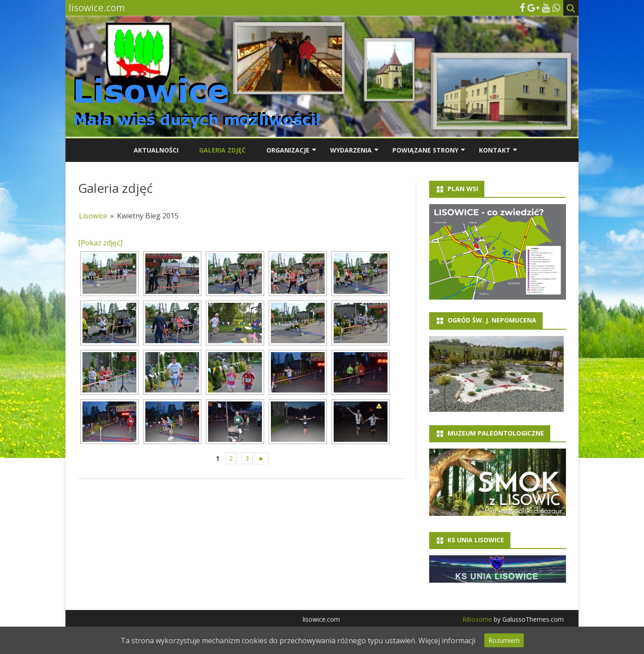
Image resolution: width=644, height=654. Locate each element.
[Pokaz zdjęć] (100, 243)
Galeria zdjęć (222, 150)
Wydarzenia (351, 150)
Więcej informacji (447, 641)
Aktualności (156, 150)
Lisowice (93, 216)
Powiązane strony (425, 150)
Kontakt (495, 150)
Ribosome (477, 619)
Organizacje (288, 150)
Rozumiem (504, 640)
